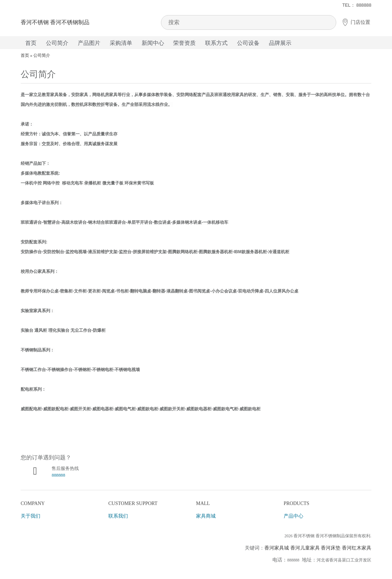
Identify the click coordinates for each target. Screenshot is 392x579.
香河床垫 (331, 548)
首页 (31, 43)
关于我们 (31, 516)
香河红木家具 (357, 548)
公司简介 (57, 43)
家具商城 (206, 516)
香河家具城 (277, 548)
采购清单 (121, 43)
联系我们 (118, 516)
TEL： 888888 (357, 5)
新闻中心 (153, 43)
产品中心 (293, 516)
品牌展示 (280, 43)
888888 (58, 475)
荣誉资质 (184, 43)
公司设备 (248, 43)
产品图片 (89, 43)
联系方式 (216, 43)
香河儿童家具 (305, 548)
